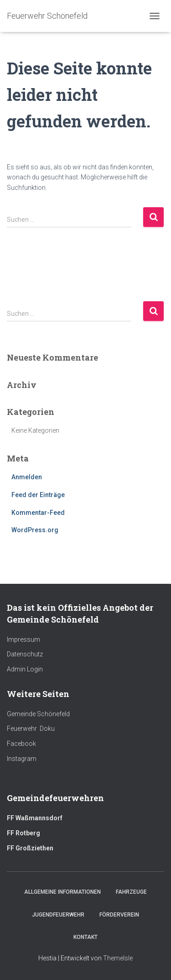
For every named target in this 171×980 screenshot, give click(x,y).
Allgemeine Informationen (62, 892)
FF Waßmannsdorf (35, 818)
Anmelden (27, 477)
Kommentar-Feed (38, 513)
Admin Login (25, 669)
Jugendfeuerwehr (58, 915)
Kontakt (85, 937)
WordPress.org (35, 530)
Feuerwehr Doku (31, 728)
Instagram (22, 759)
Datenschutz (25, 654)
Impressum (23, 639)
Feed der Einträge (38, 495)
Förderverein (119, 915)
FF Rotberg (23, 833)
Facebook (21, 744)
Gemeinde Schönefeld (38, 714)
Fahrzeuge (131, 892)
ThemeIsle (118, 958)
